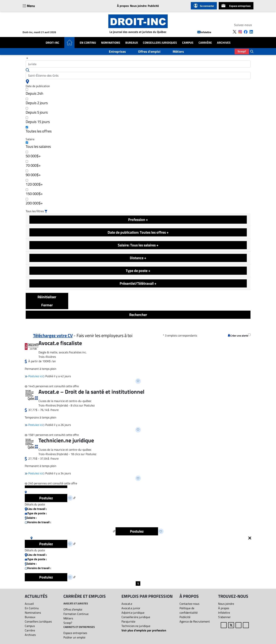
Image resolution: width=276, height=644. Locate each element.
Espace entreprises (236, 6)
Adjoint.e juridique (133, 613)
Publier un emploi (74, 637)
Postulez (46, 498)
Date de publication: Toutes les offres (138, 232)
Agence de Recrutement (195, 621)
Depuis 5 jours (37, 111)
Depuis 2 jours (37, 102)
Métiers (178, 52)
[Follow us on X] (235, 31)
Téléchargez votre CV (53, 335)
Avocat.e (127, 604)
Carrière (205, 43)
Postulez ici (34, 376)
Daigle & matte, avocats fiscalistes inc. (62, 352)
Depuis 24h (34, 92)
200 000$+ (34, 202)
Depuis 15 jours (38, 121)
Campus (188, 43)
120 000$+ (34, 183)
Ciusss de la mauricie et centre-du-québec (65, 401)
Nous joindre (138, 6)
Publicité (153, 6)
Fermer (47, 305)
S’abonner (224, 617)
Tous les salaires (38, 145)
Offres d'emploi (149, 52)
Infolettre (204, 32)
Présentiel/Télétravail (138, 283)
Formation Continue (76, 614)
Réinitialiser (47, 297)
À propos (123, 6)
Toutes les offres (39, 130)
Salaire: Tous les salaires (138, 245)
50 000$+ (33, 155)
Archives (224, 43)
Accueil (29, 604)
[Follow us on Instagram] (240, 31)
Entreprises (117, 52)
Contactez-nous (189, 604)
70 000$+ (33, 164)
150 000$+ (34, 192)
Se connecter (204, 6)
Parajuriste (128, 621)
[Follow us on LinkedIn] (251, 31)
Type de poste (138, 271)
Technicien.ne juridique (136, 626)
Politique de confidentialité (189, 610)
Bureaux (132, 43)
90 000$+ (33, 174)
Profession (138, 220)
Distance (138, 258)
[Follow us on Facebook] (246, 31)
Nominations (111, 43)
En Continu (88, 43)
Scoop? (242, 51)
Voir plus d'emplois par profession (144, 630)
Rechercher (138, 315)
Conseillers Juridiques (160, 43)
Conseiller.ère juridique (136, 617)
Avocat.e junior (131, 608)
